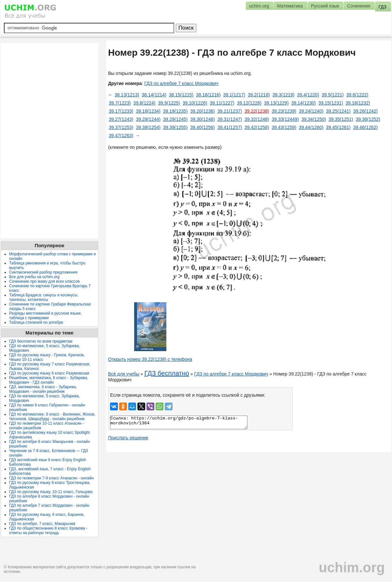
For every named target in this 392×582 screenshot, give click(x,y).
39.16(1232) (358, 103)
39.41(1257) (230, 127)
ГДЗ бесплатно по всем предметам (41, 341)
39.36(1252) (368, 119)
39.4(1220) (308, 95)
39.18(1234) (148, 111)
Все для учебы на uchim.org (34, 277)
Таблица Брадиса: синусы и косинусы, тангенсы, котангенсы (44, 297)
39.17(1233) (121, 111)
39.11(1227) (222, 103)
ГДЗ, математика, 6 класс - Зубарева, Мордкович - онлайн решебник (43, 389)
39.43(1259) (284, 127)
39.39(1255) (175, 127)
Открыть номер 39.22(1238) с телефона (150, 359)
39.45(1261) (338, 127)
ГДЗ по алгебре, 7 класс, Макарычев (42, 524)
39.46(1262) (366, 127)
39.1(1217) (234, 95)
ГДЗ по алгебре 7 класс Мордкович (181, 83)
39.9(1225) (169, 103)
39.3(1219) (284, 95)
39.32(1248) (257, 119)
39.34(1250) (314, 119)
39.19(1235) (175, 111)
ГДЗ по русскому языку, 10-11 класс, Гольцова (51, 492)
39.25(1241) (338, 111)
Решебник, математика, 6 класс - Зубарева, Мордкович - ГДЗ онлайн (49, 380)
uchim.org (352, 568)
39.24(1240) (311, 111)
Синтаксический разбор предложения (43, 272)
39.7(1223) (120, 103)
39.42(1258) (257, 127)
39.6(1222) (357, 95)
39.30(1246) (203, 119)
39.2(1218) (259, 95)
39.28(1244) (148, 119)
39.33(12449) (285, 119)
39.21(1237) (230, 111)
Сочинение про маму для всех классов (44, 281)
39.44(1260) (311, 127)
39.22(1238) (257, 111)
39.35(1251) (341, 119)
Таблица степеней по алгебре (36, 322)
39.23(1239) (284, 111)
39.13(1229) (276, 103)
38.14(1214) (154, 95)
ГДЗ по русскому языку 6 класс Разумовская (49, 373)
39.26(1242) (366, 111)
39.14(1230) (303, 103)
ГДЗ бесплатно (167, 373)
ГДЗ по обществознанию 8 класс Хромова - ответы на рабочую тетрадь (48, 531)
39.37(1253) (121, 127)
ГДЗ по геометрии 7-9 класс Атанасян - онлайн (51, 478)
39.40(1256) (203, 127)
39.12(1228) (249, 103)
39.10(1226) (195, 103)
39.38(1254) (148, 127)
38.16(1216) (208, 95)
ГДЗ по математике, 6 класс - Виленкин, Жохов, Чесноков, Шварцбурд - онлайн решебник (52, 417)
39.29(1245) (175, 119)
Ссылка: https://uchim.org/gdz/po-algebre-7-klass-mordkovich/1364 (179, 422)
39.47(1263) (121, 135)
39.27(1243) (121, 119)
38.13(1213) (127, 95)
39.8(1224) (145, 103)
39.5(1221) (333, 95)
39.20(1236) (203, 111)
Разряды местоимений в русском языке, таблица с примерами (45, 316)
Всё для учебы (124, 374)
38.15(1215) (181, 95)
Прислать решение (128, 438)
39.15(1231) (331, 103)
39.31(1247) (230, 119)
